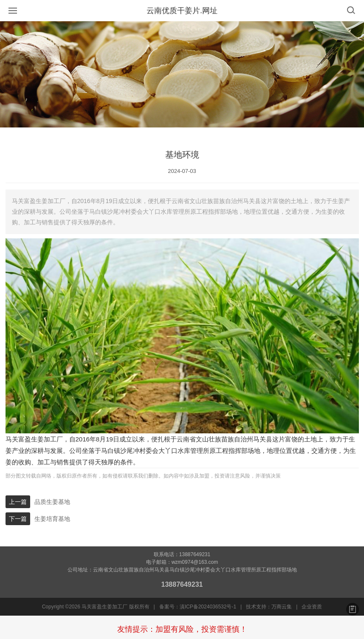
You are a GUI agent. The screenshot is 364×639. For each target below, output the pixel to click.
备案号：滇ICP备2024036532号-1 (198, 607)
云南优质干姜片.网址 (182, 11)
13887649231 (182, 584)
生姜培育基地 (52, 519)
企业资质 (312, 607)
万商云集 (282, 607)
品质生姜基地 (52, 502)
